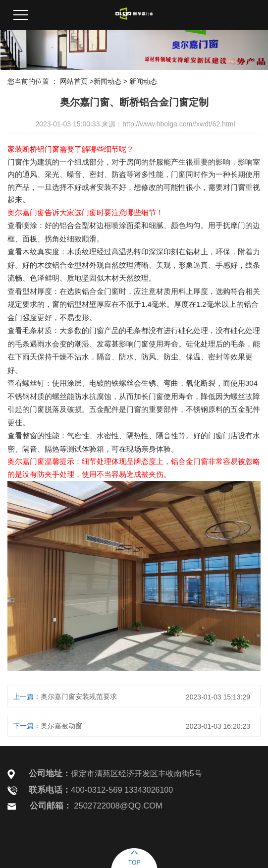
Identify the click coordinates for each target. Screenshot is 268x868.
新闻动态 (107, 81)
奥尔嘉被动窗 (61, 726)
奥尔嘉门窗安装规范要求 (79, 696)
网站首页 (74, 81)
